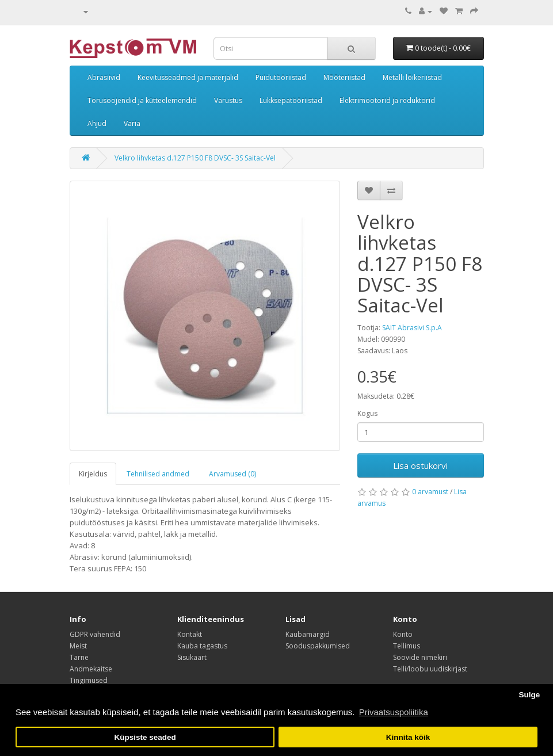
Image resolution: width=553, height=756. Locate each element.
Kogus (367, 413)
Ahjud (97, 123)
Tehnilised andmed (158, 474)
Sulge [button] (529, 695)
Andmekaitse (91, 669)
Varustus (228, 100)
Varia (132, 123)
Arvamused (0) (232, 474)
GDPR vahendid (95, 634)
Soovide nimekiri (420, 657)
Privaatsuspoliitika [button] (394, 712)
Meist (78, 646)
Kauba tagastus (202, 646)
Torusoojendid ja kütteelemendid (142, 100)
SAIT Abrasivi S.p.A (412, 328)
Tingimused (89, 680)
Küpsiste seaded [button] (145, 737)
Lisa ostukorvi (420, 465)
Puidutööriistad (281, 77)
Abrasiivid (104, 77)
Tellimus (407, 646)
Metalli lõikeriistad (412, 77)
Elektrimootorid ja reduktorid (387, 100)
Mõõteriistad (344, 77)
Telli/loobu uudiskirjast (430, 669)
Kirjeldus (93, 474)
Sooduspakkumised (318, 646)
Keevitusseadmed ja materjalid (188, 77)
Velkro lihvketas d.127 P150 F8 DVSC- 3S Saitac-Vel (195, 158)
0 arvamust (430, 492)
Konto (403, 634)
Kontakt (190, 634)
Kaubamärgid (308, 634)
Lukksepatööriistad (291, 100)
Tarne (79, 657)
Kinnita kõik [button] (408, 737)
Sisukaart (192, 657)
